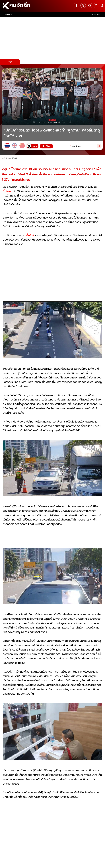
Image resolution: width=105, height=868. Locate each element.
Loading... (77, 146)
